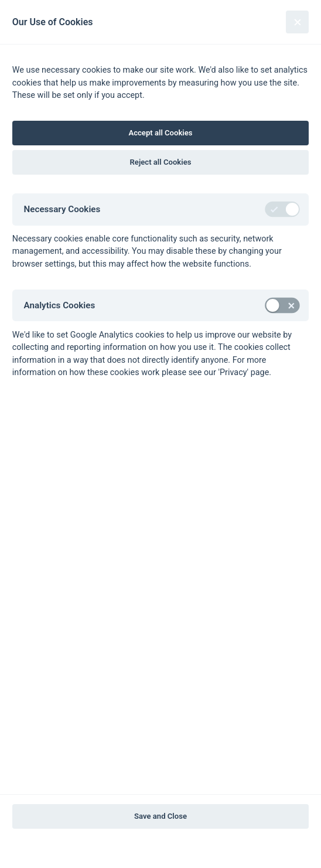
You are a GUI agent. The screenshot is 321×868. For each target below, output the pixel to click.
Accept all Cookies (160, 133)
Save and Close (160, 816)
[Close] (297, 22)
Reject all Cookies (161, 162)
